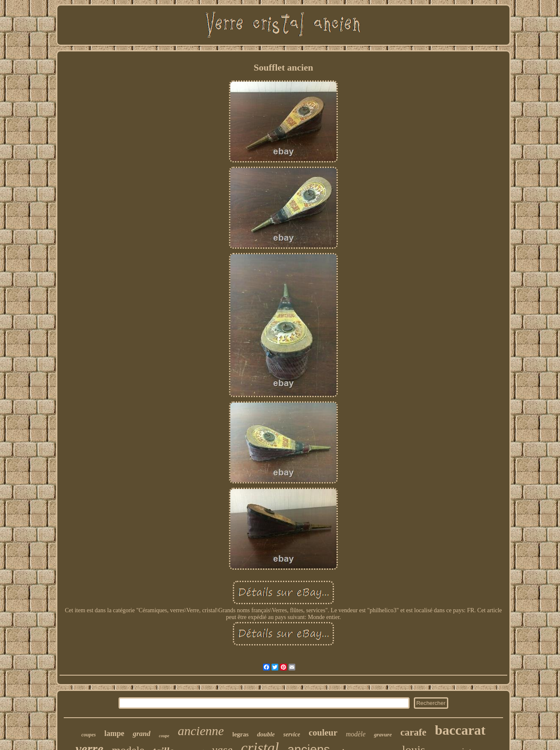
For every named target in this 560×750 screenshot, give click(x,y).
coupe (164, 736)
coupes (88, 735)
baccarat (460, 730)
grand (141, 734)
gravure (383, 734)
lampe (114, 733)
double (266, 734)
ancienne (201, 731)
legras (240, 734)
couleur (323, 733)
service (292, 734)
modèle (356, 734)
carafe (413, 732)
